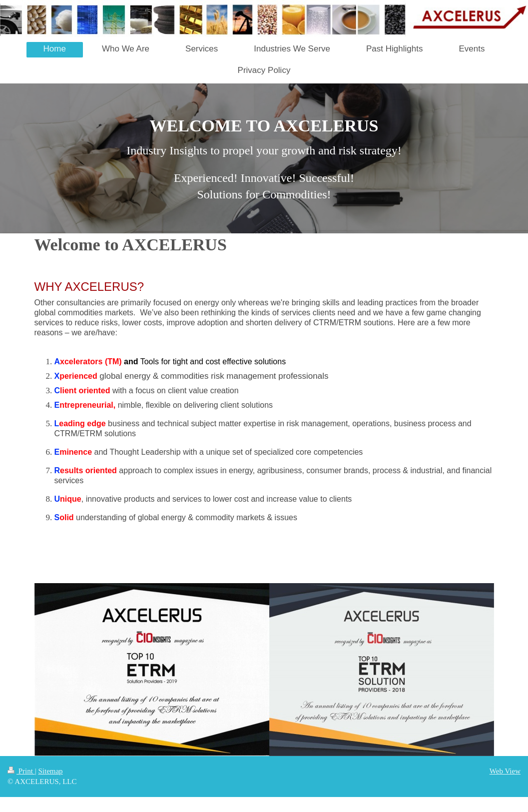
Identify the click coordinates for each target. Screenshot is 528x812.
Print (21, 771)
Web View (505, 771)
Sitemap (50, 771)
